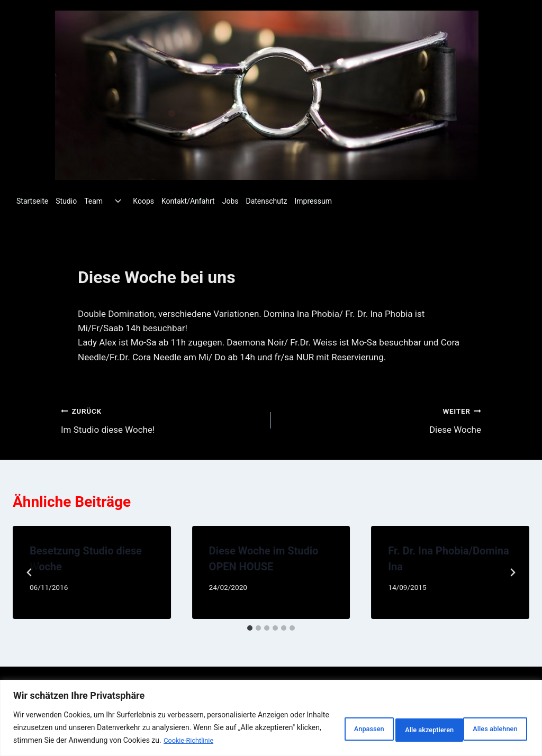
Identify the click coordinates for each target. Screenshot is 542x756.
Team (93, 201)
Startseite (32, 201)
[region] (271, 712)
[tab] (250, 628)
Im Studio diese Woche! (161, 419)
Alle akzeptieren (487, 722)
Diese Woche (381, 419)
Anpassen (326, 722)
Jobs (231, 201)
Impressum (313, 201)
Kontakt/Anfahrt (188, 201)
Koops (143, 201)
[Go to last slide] (30, 572)
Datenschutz (266, 201)
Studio (66, 201)
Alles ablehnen (401, 722)
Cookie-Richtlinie (53, 741)
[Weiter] (512, 572)
